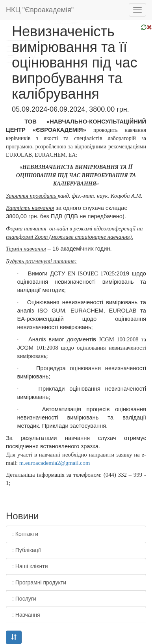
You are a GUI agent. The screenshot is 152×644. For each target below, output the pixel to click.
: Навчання (26, 615)
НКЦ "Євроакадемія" (40, 10)
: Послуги (24, 599)
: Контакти (25, 534)
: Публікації (27, 550)
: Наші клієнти (30, 566)
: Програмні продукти (39, 582)
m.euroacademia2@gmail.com (55, 463)
